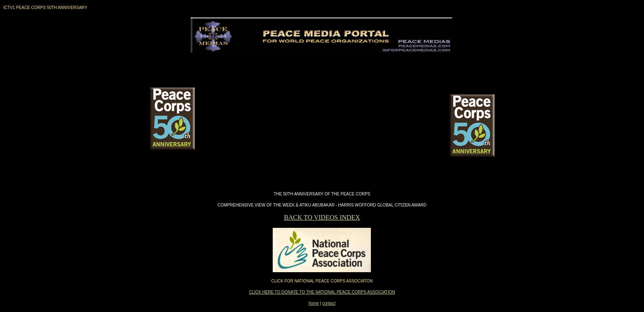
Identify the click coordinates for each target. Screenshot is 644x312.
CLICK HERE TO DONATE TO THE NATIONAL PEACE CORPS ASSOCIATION (322, 292)
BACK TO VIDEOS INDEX (322, 217)
